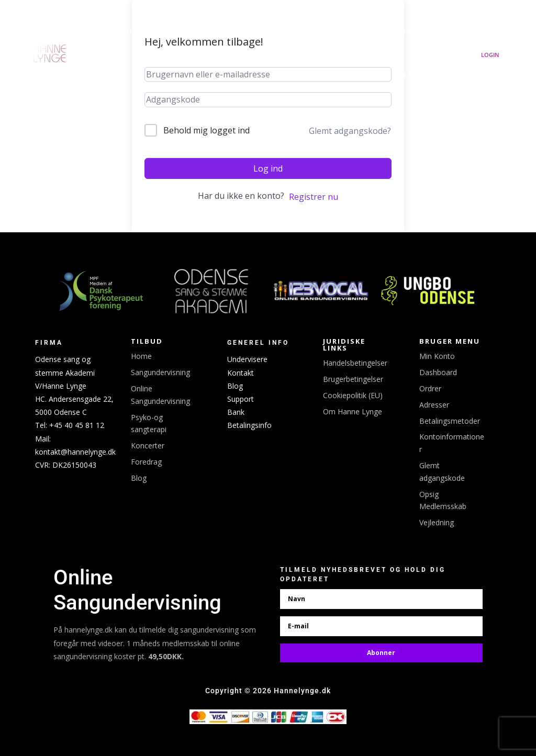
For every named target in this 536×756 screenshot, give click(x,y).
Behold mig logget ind (206, 130)
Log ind (268, 168)
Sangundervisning (412, 32)
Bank (236, 412)
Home (141, 356)
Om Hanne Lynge (425, 75)
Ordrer (430, 388)
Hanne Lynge (150, 32)
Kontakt (241, 373)
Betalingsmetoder (450, 421)
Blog (139, 478)
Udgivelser (205, 32)
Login (490, 55)
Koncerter (255, 32)
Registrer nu (314, 197)
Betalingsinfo (249, 425)
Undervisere (247, 359)
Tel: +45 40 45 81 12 (70, 425)
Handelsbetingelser (355, 363)
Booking (300, 32)
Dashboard (438, 372)
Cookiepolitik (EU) (353, 395)
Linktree (352, 32)
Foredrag (146, 462)
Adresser (434, 405)
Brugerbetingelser (353, 379)
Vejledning (437, 522)
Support (241, 399)
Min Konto (437, 356)
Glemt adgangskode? (350, 131)
